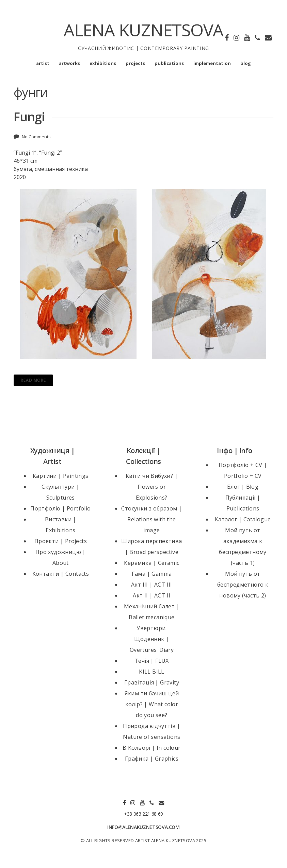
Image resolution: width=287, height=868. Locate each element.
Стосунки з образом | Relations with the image (152, 519)
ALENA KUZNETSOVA (143, 30)
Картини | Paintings (61, 476)
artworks (69, 63)
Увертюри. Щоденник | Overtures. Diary (152, 639)
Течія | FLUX (152, 661)
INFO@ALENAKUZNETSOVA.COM (143, 827)
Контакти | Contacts (61, 574)
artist (43, 63)
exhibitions (103, 63)
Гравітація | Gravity (152, 682)
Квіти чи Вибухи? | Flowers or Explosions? (152, 487)
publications (169, 63)
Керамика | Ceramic (152, 563)
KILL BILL (152, 672)
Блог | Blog (243, 487)
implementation (212, 63)
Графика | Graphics (152, 759)
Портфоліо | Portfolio (60, 508)
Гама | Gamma (152, 574)
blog (246, 63)
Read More (33, 380)
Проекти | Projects (61, 541)
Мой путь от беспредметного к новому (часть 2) (243, 585)
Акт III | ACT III (152, 585)
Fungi (29, 117)
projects (135, 63)
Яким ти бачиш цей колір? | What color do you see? (152, 704)
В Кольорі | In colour (152, 748)
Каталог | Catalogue (243, 519)
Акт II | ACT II (152, 595)
